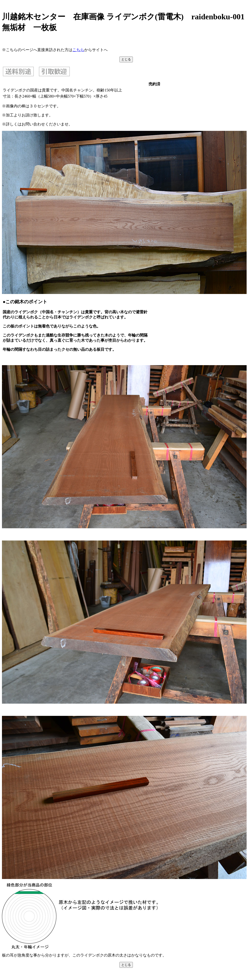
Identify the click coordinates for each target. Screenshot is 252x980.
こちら (78, 50)
